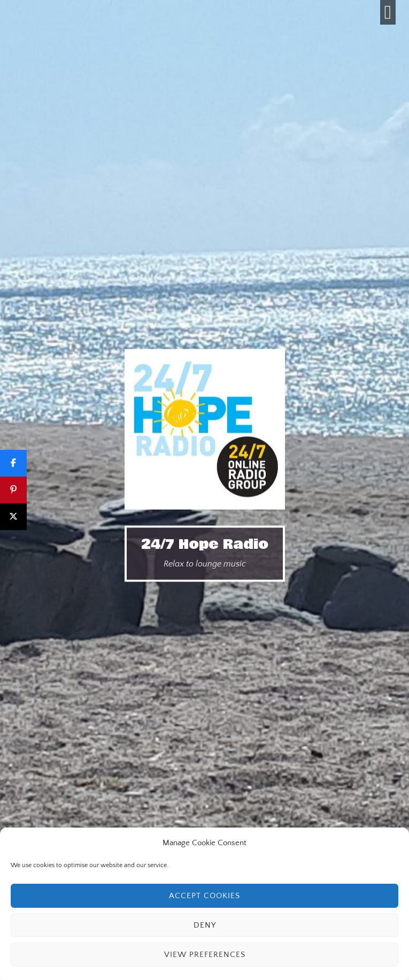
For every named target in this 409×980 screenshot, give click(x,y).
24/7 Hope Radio (205, 545)
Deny (205, 925)
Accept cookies (204, 896)
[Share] (13, 463)
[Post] (13, 517)
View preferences (205, 955)
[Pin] (13, 490)
